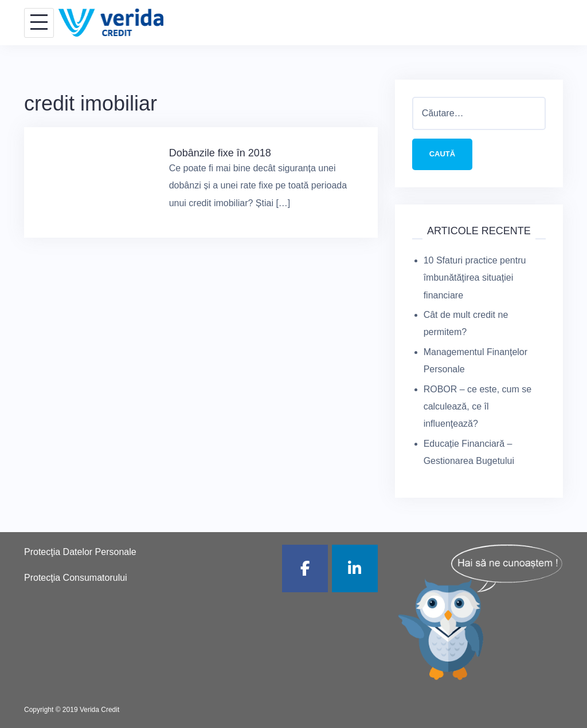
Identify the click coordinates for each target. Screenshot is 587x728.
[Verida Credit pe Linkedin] (355, 568)
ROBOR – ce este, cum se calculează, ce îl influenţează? (478, 407)
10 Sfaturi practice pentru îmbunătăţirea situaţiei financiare (475, 278)
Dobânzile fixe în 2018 (220, 153)
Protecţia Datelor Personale (80, 552)
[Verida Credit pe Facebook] (305, 568)
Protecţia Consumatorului (76, 578)
